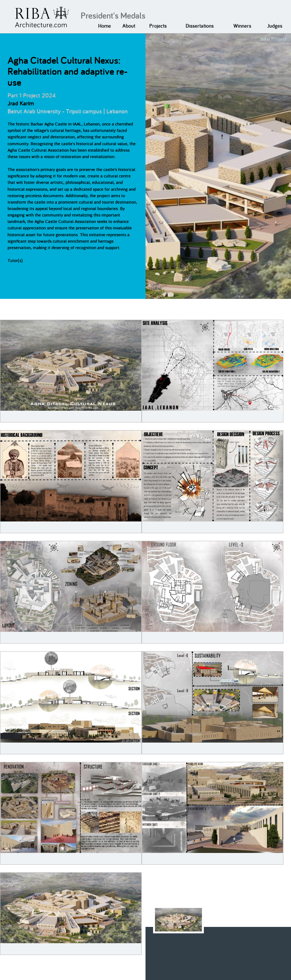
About (129, 26)
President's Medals (113, 16)
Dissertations (200, 26)
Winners (242, 26)
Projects (158, 26)
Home (105, 26)
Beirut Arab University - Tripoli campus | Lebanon (68, 111)
